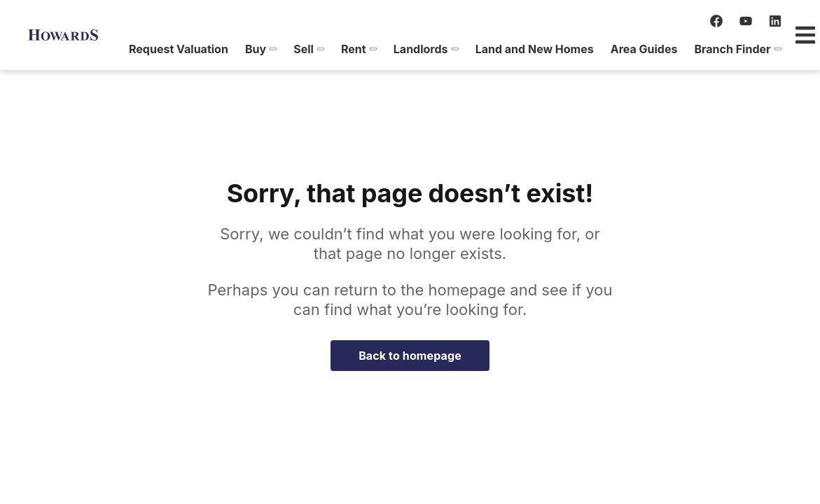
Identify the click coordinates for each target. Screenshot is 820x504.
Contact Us (754, 49)
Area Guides (492, 49)
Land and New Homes (383, 49)
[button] (109, 49)
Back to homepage (410, 356)
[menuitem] (109, 49)
